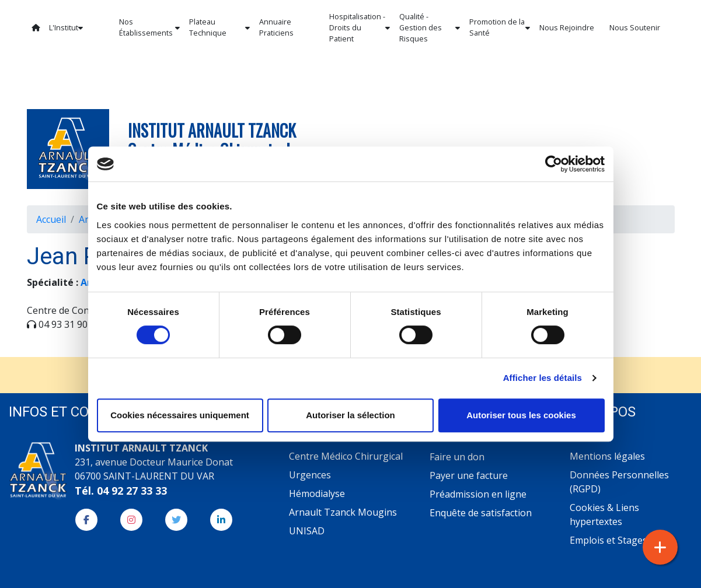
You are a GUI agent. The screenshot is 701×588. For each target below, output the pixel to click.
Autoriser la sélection (350, 415)
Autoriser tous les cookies (521, 415)
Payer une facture (469, 475)
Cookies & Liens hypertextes (604, 514)
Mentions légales (607, 456)
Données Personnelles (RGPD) (619, 482)
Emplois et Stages (608, 540)
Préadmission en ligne (478, 494)
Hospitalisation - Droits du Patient (360, 28)
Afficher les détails (543, 378)
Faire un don (457, 457)
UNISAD (307, 531)
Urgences (310, 475)
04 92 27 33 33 (132, 491)
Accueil (51, 219)
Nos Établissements (149, 27)
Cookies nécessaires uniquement (180, 415)
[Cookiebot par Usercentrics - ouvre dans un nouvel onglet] (554, 164)
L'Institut (66, 28)
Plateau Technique (219, 27)
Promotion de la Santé (500, 27)
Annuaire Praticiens (276, 27)
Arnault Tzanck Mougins (343, 512)
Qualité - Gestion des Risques (430, 28)
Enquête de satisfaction (481, 513)
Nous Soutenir (635, 28)
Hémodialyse (317, 494)
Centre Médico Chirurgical (346, 456)
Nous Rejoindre (567, 28)
